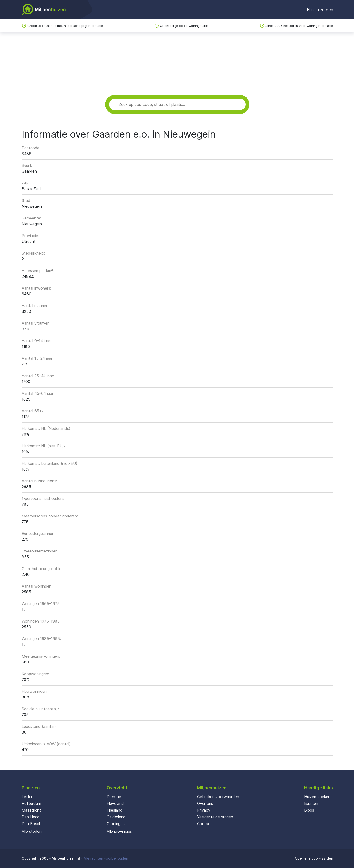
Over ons (205, 803)
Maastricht (31, 810)
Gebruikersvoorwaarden (218, 797)
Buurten (311, 803)
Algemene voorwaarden (314, 858)
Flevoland (115, 803)
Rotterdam (31, 803)
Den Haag (31, 817)
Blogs (309, 810)
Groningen (116, 824)
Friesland (115, 810)
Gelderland (116, 817)
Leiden (28, 797)
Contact (204, 824)
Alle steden (32, 831)
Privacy (204, 810)
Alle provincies (119, 831)
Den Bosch (31, 824)
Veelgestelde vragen (215, 817)
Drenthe (114, 797)
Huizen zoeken (320, 10)
